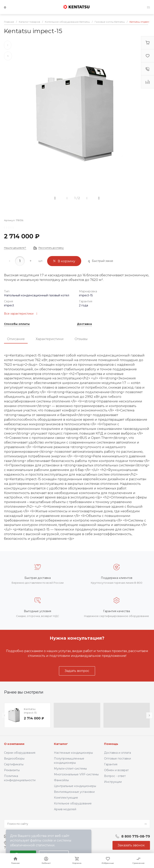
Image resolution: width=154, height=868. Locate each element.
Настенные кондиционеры (73, 753)
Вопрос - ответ (115, 776)
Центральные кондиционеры (75, 786)
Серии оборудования (20, 753)
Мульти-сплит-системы (70, 769)
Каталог (61, 744)
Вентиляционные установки (74, 792)
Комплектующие (66, 798)
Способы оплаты (17, 324)
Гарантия (111, 764)
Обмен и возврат (116, 770)
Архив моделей (65, 809)
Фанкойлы (61, 780)
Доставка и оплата (118, 753)
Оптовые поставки (118, 759)
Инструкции (113, 782)
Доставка (84, 324)
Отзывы (81, 339)
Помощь (111, 744)
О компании (14, 744)
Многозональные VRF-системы (76, 774)
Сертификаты (14, 764)
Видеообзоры (14, 759)
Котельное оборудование (73, 803)
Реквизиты (12, 770)
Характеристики (50, 339)
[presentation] (5, 715)
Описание (16, 339)
